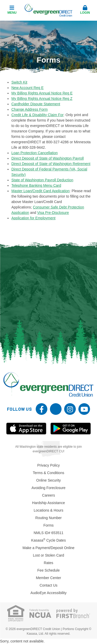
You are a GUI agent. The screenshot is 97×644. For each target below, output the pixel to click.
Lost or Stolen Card (48, 555)
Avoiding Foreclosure (48, 488)
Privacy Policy (48, 465)
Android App (71, 429)
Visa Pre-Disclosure (53, 213)
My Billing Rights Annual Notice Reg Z (42, 99)
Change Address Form (29, 109)
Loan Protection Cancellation (35, 153)
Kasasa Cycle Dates (49, 540)
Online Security (48, 480)
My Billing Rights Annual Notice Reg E (42, 93)
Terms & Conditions (48, 473)
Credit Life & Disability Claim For (38, 115)
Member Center (48, 578)
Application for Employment (33, 218)
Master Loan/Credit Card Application (40, 191)
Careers (49, 495)
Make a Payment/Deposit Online (48, 548)
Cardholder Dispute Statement (36, 104)
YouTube (84, 409)
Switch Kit (19, 82)
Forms (49, 525)
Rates (48, 563)
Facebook (42, 409)
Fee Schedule (48, 570)
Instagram (70, 409)
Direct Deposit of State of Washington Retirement (51, 164)
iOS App (26, 429)
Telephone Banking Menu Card (36, 185)
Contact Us (48, 585)
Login (85, 10)
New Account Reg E (28, 88)
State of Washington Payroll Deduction (42, 180)
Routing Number (49, 518)
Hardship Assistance (48, 503)
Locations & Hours (48, 510)
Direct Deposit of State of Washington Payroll (48, 158)
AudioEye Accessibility (48, 593)
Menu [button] (12, 10)
